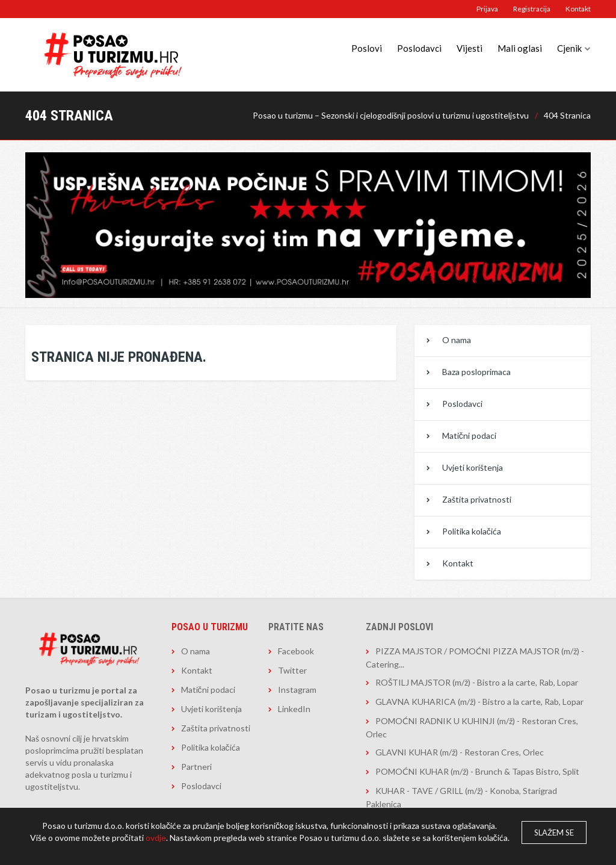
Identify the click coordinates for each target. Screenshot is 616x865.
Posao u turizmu (210, 627)
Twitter (292, 670)
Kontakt (578, 9)
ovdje (156, 838)
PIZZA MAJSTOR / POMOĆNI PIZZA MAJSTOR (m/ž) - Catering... (475, 658)
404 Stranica (567, 115)
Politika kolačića (472, 531)
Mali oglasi (520, 48)
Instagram (297, 690)
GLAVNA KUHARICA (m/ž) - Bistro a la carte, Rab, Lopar (479, 702)
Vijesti (470, 48)
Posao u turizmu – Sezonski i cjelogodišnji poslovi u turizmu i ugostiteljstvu (391, 115)
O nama (457, 340)
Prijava (487, 9)
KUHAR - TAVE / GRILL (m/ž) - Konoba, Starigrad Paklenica (461, 797)
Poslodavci (419, 48)
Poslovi (367, 48)
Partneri (196, 767)
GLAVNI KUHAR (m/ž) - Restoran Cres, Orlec (460, 752)
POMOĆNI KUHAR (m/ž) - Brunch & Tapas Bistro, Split (477, 771)
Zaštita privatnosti (477, 499)
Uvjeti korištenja (473, 467)
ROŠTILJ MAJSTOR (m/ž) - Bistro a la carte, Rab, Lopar (477, 682)
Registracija (532, 9)
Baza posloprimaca (476, 372)
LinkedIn (294, 709)
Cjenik (569, 48)
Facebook (296, 651)
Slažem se (554, 832)
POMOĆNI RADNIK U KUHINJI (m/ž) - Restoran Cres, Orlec (472, 727)
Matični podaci (469, 436)
